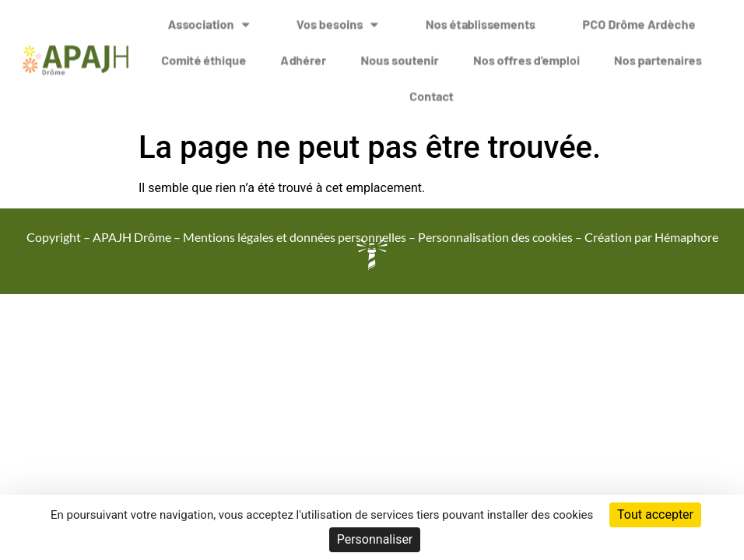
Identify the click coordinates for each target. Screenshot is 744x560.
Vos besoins (337, 19)
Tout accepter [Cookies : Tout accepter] (655, 514)
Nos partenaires (658, 54)
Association (208, 19)
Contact (432, 90)
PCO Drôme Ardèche (639, 18)
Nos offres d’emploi (526, 54)
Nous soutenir (399, 54)
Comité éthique (204, 54)
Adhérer (303, 54)
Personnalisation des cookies (495, 237)
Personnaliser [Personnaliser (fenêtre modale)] (375, 539)
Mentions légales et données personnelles (295, 237)
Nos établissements (481, 18)
